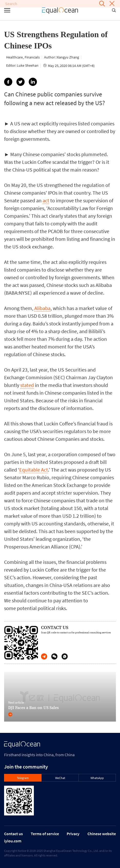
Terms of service (45, 834)
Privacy (73, 834)
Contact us (13, 834)
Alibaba (42, 308)
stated (27, 385)
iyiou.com (13, 841)
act (46, 200)
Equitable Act (34, 470)
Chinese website (102, 834)
